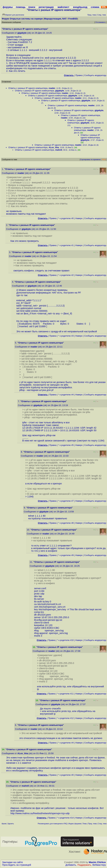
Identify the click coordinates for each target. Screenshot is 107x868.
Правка (79, 75)
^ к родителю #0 (66, 218)
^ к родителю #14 (65, 818)
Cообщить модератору (95, 75)
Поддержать (84, 865)
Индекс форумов (75, 824)
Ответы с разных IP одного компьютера (28, 88)
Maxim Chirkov (97, 862)
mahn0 (59, 150)
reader (52, 88)
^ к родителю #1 (66, 245)
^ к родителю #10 (65, 640)
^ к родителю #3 (66, 336)
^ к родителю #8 (66, 523)
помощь (21, 7)
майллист (63, 7)
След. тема (102, 824)
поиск (32, 7)
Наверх (79, 218)
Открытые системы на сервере (26, 19)
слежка (95, 7)
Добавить (71, 865)
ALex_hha (54, 147)
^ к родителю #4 (66, 395)
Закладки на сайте (12, 862)
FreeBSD (73, 19)
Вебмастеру (99, 865)
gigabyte (22, 33)
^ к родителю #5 (66, 445)
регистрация (46, 7)
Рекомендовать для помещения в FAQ (52, 824)
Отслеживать (100, 22)
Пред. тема (92, 824)
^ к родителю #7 (66, 501)
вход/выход (80, 7)
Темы (85, 824)
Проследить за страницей (17, 865)
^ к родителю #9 (66, 555)
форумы (8, 7)
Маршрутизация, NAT (55, 19)
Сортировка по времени (90, 159)
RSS (104, 159)
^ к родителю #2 (66, 275)
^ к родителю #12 (65, 718)
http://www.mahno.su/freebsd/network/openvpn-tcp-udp (40, 813)
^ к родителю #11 (65, 694)
